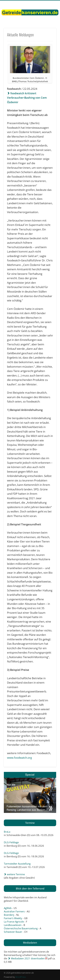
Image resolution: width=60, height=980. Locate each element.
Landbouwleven (13, 925)
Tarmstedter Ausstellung (17, 864)
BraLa (7, 832)
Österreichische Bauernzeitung (21, 928)
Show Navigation (48, 29)
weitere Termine (14, 874)
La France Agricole (14, 922)
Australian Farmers (14, 911)
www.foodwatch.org (19, 758)
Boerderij (9, 915)
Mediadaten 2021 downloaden (26, 958)
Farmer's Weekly (13, 918)
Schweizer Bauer (13, 932)
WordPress (21, 977)
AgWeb (8, 908)
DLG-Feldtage (11, 842)
